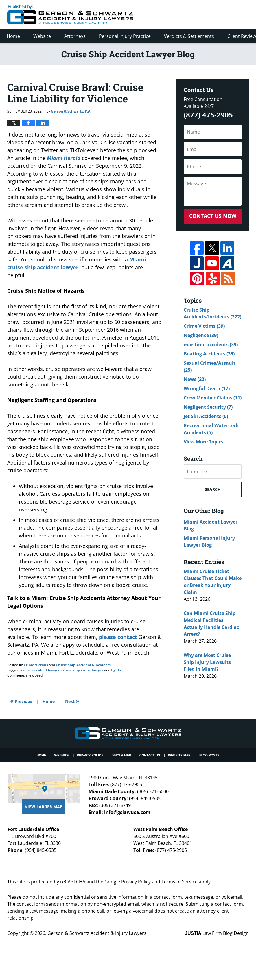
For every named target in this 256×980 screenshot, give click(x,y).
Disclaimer (121, 755)
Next (72, 701)
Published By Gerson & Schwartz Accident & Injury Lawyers (200, 14)
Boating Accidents (209, 354)
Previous (21, 701)
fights (116, 670)
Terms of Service (179, 882)
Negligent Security (208, 407)
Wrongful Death (207, 388)
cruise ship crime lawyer (82, 670)
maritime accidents (211, 345)
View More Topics (203, 442)
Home (13, 36)
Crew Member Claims (213, 398)
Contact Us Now (213, 216)
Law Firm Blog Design (217, 933)
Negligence (201, 335)
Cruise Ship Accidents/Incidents (83, 665)
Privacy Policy (90, 755)
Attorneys (75, 36)
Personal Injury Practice (125, 36)
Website (42, 36)
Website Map (179, 755)
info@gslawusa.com (127, 812)
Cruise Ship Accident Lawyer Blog (70, 14)
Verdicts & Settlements (189, 36)
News (195, 379)
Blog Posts (209, 755)
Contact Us (150, 755)
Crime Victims (36, 665)
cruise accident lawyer (40, 670)
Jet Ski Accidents (206, 416)
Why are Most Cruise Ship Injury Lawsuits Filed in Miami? (207, 662)
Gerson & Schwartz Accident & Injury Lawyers (97, 933)
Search (213, 489)
